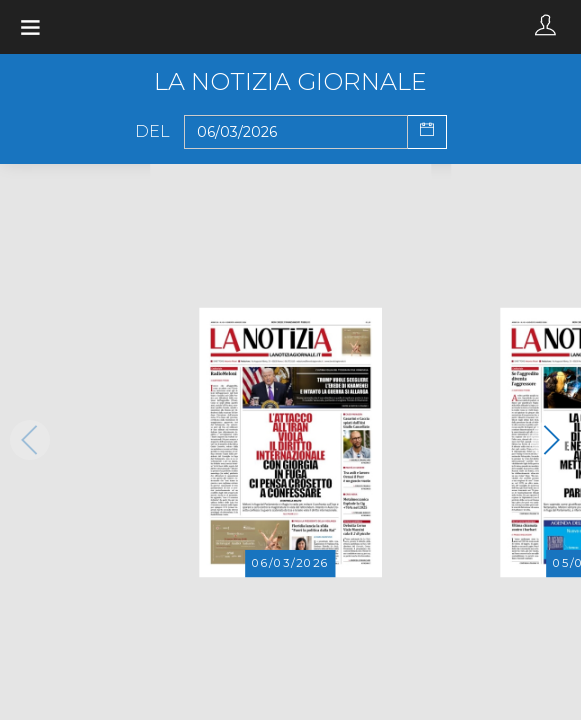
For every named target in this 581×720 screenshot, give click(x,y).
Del (152, 132)
